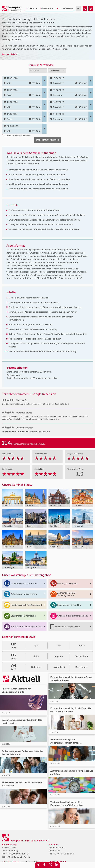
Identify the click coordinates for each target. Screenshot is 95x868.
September (82, 656)
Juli (36, 656)
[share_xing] (38, 865)
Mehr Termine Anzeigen (47, 140)
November (59, 667)
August (59, 656)
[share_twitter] (51, 865)
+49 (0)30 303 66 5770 (63, 854)
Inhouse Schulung (65, 8)
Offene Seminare (47, 8)
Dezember (82, 667)
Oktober (36, 667)
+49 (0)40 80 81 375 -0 (17, 854)
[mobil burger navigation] (78, 9)
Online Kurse (31, 8)
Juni (82, 645)
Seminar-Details (10, 54)
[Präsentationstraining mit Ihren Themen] (85, 9)
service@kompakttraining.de (33, 862)
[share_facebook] (44, 865)
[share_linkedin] (57, 865)
